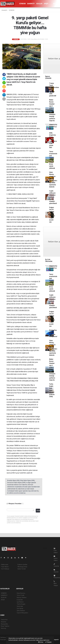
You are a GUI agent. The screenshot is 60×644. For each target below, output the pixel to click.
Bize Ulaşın (56, 583)
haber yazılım (4, 642)
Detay (41, 642)
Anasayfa (4, 10)
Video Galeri (56, 558)
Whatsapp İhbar (22, 567)
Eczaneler (20, 600)
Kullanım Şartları (22, 565)
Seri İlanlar (20, 608)
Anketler (4, 622)
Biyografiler (5, 624)
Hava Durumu (21, 593)
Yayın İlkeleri (5, 567)
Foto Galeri (56, 550)
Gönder (38, 510)
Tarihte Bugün (21, 604)
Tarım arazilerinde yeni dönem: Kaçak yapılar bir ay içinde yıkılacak (53, 160)
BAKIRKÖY (31, 4)
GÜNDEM (22, 4)
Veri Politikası (5, 569)
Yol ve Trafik (21, 595)
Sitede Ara (4, 620)
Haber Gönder (22, 569)
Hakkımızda (5, 565)
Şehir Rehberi (21, 611)
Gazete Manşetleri (22, 613)
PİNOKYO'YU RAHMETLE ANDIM (53, 127)
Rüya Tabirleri (5, 626)
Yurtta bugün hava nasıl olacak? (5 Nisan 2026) (52, 390)
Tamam (48, 642)
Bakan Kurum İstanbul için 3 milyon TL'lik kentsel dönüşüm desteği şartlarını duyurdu (52, 110)
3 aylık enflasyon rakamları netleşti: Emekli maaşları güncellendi (53, 197)
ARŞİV (46, 4)
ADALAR (39, 4)
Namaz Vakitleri (22, 598)
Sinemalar (20, 606)
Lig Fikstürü (20, 602)
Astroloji (3, 628)
